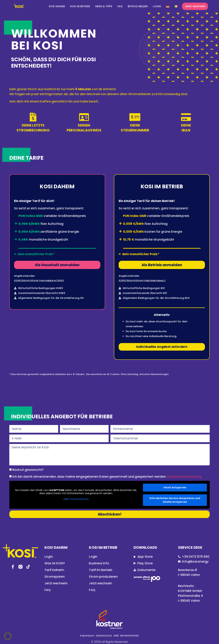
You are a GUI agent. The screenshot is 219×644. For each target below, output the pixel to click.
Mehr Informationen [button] (76, 499)
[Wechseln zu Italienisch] (176, 6)
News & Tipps (104, 6)
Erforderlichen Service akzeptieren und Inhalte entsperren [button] (175, 500)
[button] (8, 636)
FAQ (120, 6)
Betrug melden (138, 6)
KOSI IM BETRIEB (80, 6)
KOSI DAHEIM (57, 6)
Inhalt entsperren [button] (175, 487)
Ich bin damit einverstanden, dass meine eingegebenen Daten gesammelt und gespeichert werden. (107, 477)
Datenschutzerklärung (184, 477)
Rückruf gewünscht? (28, 470)
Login (157, 6)
